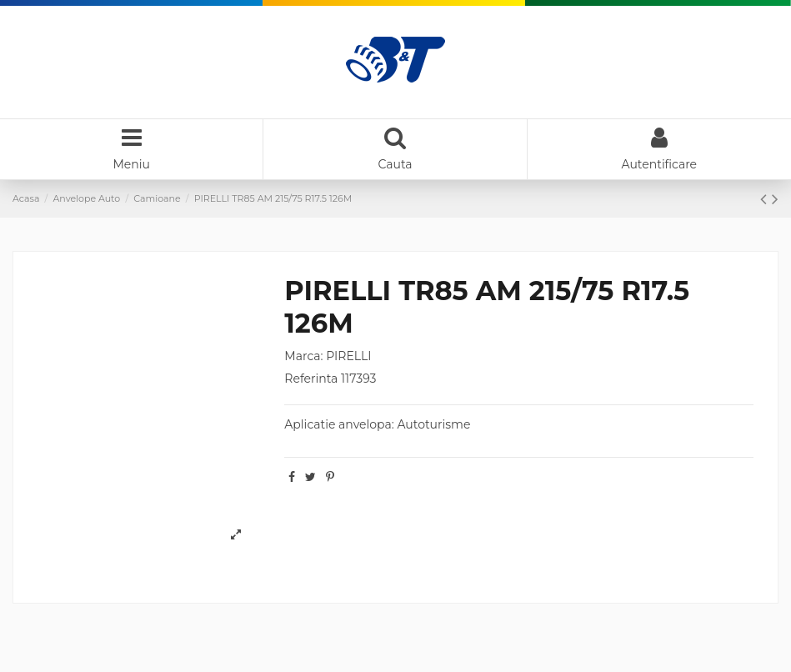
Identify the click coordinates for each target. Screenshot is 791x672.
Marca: (303, 356)
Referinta (311, 379)
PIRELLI (348, 356)
